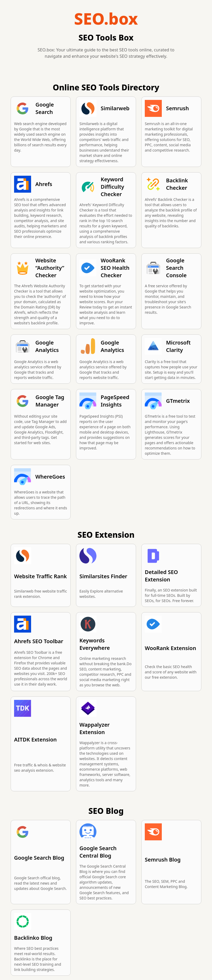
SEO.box (106, 19)
